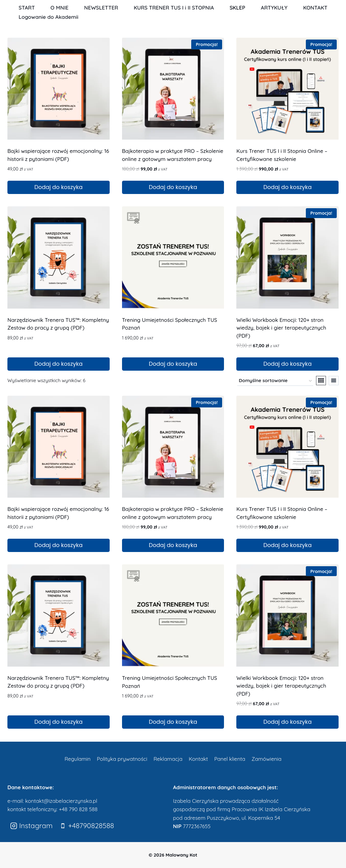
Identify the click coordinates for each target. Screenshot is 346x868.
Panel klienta (230, 759)
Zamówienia (266, 759)
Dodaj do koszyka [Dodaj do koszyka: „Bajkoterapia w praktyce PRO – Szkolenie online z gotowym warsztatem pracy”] (173, 187)
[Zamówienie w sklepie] (275, 381)
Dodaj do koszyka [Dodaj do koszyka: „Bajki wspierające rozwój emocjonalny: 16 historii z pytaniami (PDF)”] (58, 187)
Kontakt (198, 759)
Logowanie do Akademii (48, 17)
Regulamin (78, 759)
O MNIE (59, 8)
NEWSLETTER (101, 8)
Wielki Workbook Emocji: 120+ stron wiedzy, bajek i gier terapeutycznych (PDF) (281, 328)
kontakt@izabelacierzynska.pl (61, 801)
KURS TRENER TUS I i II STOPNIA (174, 8)
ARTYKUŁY (274, 8)
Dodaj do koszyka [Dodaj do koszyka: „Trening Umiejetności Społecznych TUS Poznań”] (173, 364)
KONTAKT (315, 8)
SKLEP (237, 8)
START (27, 8)
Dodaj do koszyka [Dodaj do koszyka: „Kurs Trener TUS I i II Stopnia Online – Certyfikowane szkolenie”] (288, 187)
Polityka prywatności (122, 759)
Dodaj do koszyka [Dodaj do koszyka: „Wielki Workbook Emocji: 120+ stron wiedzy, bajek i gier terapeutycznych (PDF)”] (288, 364)
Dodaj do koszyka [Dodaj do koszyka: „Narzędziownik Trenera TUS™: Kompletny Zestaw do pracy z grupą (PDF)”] (58, 364)
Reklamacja (168, 759)
